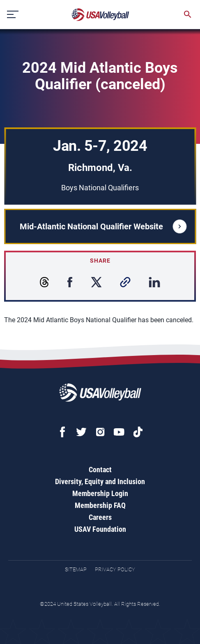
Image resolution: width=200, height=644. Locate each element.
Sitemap (76, 569)
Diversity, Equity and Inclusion (100, 481)
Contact (100, 470)
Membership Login (100, 493)
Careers (100, 517)
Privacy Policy (115, 569)
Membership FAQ (100, 505)
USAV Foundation (100, 529)
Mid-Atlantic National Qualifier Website (103, 226)
